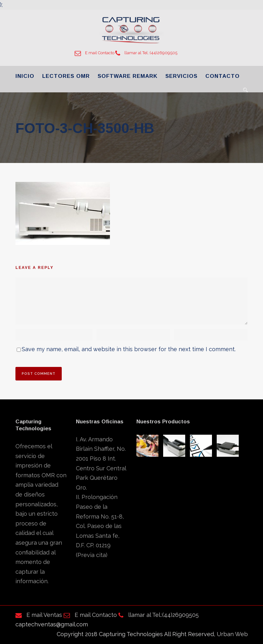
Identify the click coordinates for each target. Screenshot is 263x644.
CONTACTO (223, 76)
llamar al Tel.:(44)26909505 (146, 53)
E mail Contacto (94, 53)
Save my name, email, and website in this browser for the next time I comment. (129, 349)
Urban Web (232, 634)
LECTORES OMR (66, 76)
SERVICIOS (181, 76)
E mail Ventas (39, 615)
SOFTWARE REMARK (128, 76)
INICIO (25, 76)
